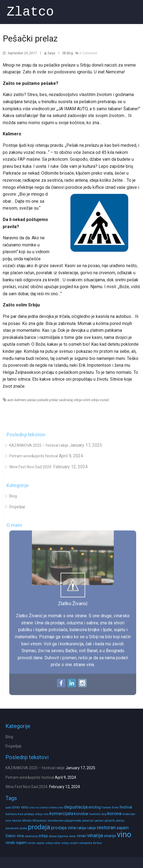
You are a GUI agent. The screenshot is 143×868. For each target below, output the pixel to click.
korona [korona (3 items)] (114, 814)
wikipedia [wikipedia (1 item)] (86, 843)
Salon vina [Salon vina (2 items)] (15, 836)
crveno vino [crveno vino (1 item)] (56, 808)
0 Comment (88, 53)
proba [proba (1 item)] (23, 828)
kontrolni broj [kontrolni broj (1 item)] (98, 814)
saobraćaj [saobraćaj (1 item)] (31, 836)
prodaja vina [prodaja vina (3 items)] (63, 828)
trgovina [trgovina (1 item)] (63, 836)
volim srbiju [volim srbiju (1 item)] (61, 843)
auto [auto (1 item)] (8, 808)
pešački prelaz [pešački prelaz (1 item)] (114, 821)
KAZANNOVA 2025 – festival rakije (39, 445)
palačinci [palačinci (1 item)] (88, 821)
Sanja (51, 53)
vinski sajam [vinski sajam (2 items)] (16, 843)
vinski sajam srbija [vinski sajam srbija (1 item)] (40, 843)
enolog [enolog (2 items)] (95, 807)
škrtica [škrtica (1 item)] (97, 843)
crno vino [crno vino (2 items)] (20, 807)
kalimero (21, 400)
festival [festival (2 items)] (126, 807)
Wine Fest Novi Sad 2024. (31, 467)
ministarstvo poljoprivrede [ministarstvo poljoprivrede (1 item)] (64, 821)
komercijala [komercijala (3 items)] (61, 814)
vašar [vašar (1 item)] (72, 836)
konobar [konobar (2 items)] (81, 814)
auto (11, 400)
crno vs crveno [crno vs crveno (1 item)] (38, 808)
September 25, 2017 (22, 53)
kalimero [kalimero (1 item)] (11, 814)
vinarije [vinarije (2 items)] (110, 836)
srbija (78, 400)
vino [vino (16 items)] (124, 834)
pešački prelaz (48, 400)
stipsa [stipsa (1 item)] (53, 836)
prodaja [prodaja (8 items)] (39, 827)
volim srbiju (91, 400)
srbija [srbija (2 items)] (43, 836)
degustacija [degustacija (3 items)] (76, 807)
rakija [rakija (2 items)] (81, 828)
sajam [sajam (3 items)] (123, 828)
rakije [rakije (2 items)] (91, 828)
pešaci (32, 400)
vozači (105, 400)
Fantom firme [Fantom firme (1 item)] (110, 808)
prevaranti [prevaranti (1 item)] (12, 828)
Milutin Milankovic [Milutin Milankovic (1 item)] (35, 821)
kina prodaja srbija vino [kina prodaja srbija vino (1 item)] (33, 814)
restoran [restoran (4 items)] (106, 828)
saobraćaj (66, 400)
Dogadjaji (17, 507)
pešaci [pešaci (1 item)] (99, 821)
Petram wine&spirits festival (34, 456)
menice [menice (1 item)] (17, 821)
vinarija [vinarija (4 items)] (95, 836)
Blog (70, 53)
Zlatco (30, 12)
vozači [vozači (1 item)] (74, 843)
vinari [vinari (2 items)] (82, 836)
